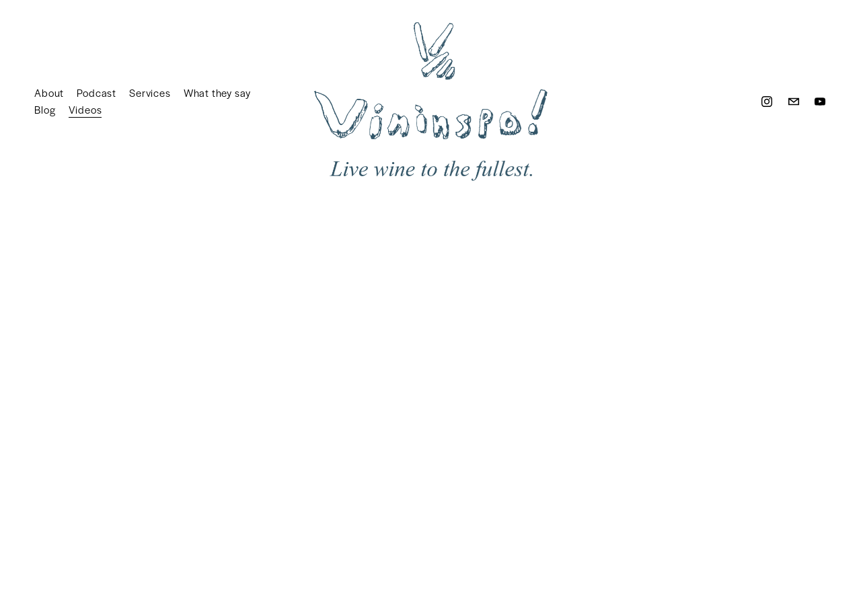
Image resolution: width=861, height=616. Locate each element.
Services (150, 92)
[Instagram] (767, 102)
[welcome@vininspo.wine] (794, 102)
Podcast (97, 92)
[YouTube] (820, 102)
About (49, 92)
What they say (217, 92)
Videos (85, 109)
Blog (45, 109)
